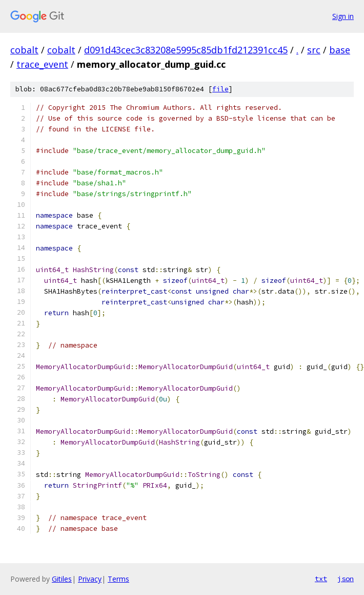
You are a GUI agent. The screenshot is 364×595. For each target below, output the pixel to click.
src (314, 50)
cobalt (24, 50)
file (220, 89)
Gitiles (62, 579)
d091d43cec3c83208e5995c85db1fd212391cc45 (186, 50)
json (346, 579)
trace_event (42, 64)
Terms (118, 579)
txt (321, 579)
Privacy (90, 579)
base (340, 50)
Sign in (343, 16)
